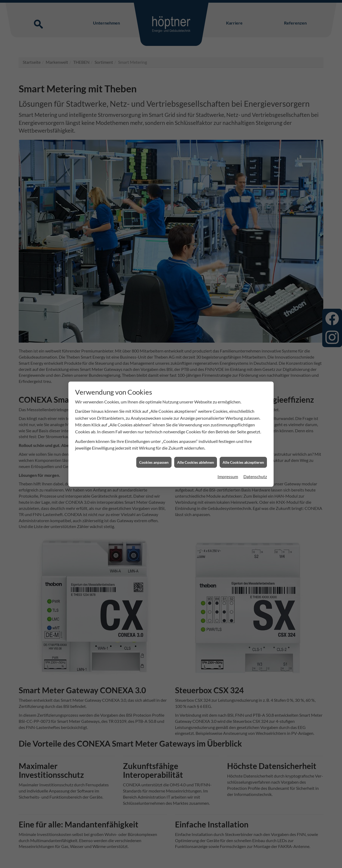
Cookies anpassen (154, 429)
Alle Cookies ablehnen (196, 429)
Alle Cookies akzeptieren (243, 429)
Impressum (228, 443)
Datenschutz (255, 443)
